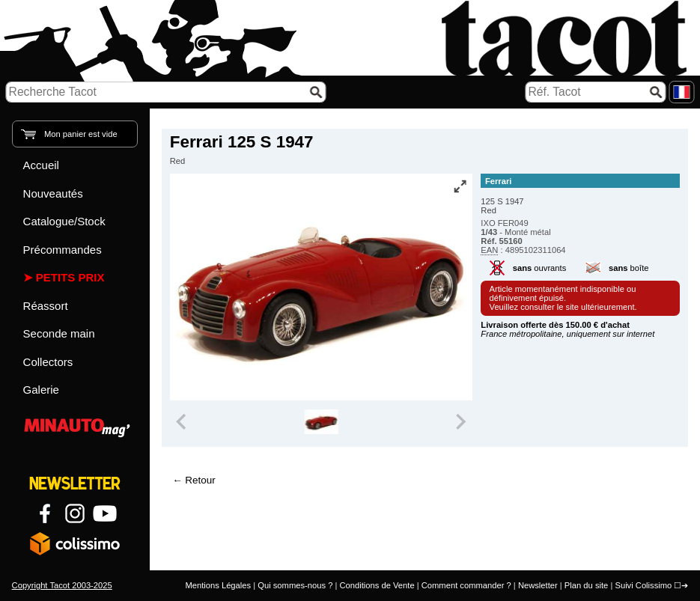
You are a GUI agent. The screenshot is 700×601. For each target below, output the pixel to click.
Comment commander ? (466, 585)
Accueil (41, 165)
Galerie (41, 390)
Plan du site (586, 585)
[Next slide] (460, 422)
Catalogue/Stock (64, 221)
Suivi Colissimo (643, 585)
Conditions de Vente (377, 585)
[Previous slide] (183, 422)
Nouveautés (53, 193)
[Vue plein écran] (460, 186)
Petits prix (70, 277)
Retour (200, 480)
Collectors (48, 362)
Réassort (46, 306)
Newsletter (538, 585)
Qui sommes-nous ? (295, 585)
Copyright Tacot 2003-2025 (62, 585)
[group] (322, 422)
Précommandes (63, 250)
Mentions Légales (218, 585)
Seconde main (59, 333)
